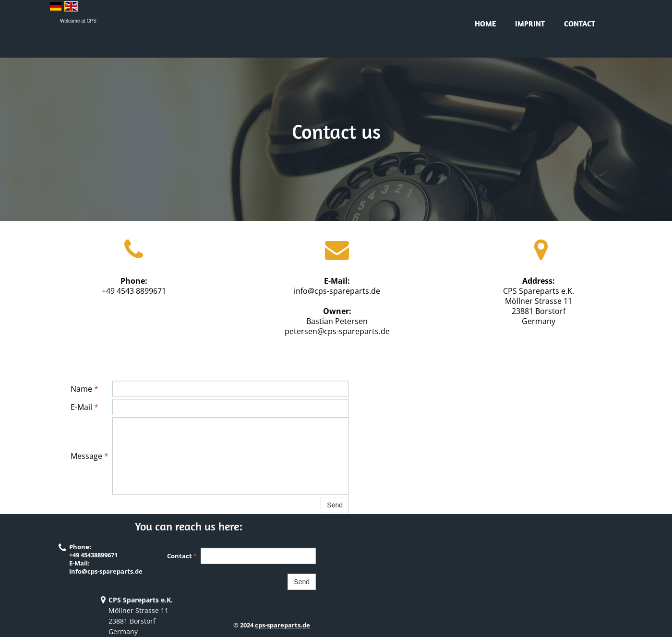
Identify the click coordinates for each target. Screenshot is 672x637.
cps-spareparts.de (282, 625)
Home (485, 24)
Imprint (530, 24)
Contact (580, 24)
